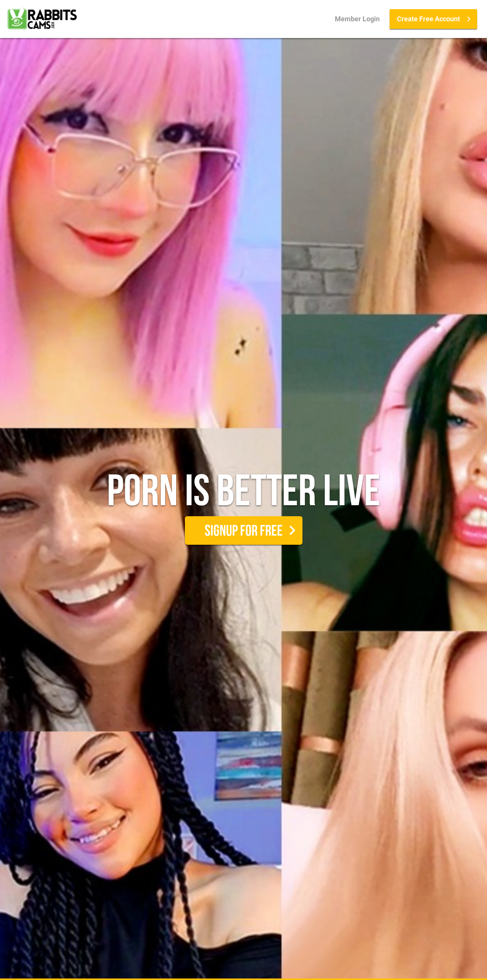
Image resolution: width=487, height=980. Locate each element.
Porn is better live (244, 494)
